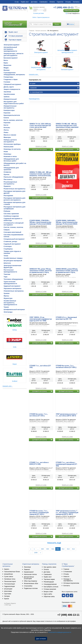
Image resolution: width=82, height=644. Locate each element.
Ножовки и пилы (10, 156)
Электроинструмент (12, 45)
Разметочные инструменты (14, 189)
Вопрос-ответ (48, 592)
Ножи (6, 151)
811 (58, 549)
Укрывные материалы (12, 288)
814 (73, 549)
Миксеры (7, 137)
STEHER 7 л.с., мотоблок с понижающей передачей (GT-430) (67, 464)
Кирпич (7, 569)
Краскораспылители (12, 115)
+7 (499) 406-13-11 (68, 615)
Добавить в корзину (40, 149)
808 (42, 549)
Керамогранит (29, 572)
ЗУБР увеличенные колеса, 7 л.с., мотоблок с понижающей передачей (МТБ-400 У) (67, 513)
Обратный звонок (71, 10)
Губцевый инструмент (12, 84)
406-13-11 (63, 7)
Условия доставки (39, 13)
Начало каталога (41, 31)
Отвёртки (7, 172)
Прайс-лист (25, 2)
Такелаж (7, 274)
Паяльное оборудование (14, 177)
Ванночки (7, 65)
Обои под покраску (30, 581)
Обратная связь (49, 596)
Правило (7, 186)
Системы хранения (11, 214)
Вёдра (6, 68)
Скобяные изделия (11, 216)
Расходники (8, 195)
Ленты (6, 130)
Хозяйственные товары (13, 258)
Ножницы (7, 154)
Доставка (34, 2)
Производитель (34, 99)
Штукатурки (8, 589)
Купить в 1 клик (41, 146)
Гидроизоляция (9, 586)
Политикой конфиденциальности (60, 632)
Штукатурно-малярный (13, 261)
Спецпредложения (50, 584)
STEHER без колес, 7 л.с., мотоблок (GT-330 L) (39, 415)
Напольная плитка (30, 574)
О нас (17, 2)
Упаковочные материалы (14, 291)
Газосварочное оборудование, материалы (14, 74)
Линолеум (27, 567)
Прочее (7, 174)
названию (33, 88)
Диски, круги (9, 87)
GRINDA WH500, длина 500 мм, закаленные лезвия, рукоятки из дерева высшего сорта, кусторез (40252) (67, 271)
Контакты (76, 2)
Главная (32, 31)
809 (48, 549)
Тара (5, 277)
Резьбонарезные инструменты (10, 183)
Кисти (6, 125)
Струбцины (8, 249)
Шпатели (7, 263)
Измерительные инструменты (10, 107)
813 (68, 549)
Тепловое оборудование (13, 279)
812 (63, 549)
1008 (36, 553)
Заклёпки (7, 92)
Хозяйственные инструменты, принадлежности (10, 303)
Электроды (8, 312)
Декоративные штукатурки (29, 578)
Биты (6, 60)
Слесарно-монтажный (12, 232)
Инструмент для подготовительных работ (14, 102)
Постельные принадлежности (10, 271)
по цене (33, 84)
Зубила (7, 97)
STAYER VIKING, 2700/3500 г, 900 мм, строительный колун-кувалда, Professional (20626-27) (41, 222)
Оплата (52, 2)
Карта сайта (48, 594)
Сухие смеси (9, 577)
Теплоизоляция (10, 584)
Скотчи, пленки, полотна (13, 227)
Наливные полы (10, 579)
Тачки (6, 256)
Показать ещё (54, 543)
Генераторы (8, 77)
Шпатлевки (8, 591)
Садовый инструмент (12, 244)
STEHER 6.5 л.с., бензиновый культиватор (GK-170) (66, 318)
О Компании (68, 572)
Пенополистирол (10, 581)
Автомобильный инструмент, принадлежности (10, 49)
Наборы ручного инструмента (10, 141)
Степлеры (8, 246)
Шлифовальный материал (14, 309)
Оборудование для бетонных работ (11, 160)
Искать (57, 24)
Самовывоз (43, 2)
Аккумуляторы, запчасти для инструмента (14, 54)
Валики (7, 70)
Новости (66, 577)
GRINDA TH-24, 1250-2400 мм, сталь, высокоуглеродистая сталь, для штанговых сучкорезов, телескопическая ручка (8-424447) (41, 125)
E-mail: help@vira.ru (73, 13)
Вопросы (71, 24)
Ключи (6, 118)
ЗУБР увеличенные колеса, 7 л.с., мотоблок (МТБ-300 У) (66, 415)
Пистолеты (8, 179)
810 (53, 549)
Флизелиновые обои (31, 583)
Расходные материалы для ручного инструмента (14, 199)
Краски (7, 599)
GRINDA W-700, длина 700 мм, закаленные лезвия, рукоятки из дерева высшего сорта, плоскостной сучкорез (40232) (41, 271)
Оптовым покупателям (71, 583)
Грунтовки (8, 594)
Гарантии (60, 2)
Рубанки (7, 211)
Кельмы (7, 127)
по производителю (36, 92)
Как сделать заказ (50, 567)
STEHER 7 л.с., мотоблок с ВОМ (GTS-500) (39, 463)
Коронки (7, 113)
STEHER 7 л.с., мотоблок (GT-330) (40, 367)
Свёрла (7, 230)
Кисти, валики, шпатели (13, 120)
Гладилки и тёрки (11, 79)
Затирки (7, 596)
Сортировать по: (35, 80)
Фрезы (6, 296)
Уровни (7, 293)
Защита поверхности (12, 89)
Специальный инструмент (14, 239)
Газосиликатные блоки (12, 572)
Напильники (8, 147)
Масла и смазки (10, 135)
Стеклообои (28, 586)
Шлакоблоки (8, 574)
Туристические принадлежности (10, 283)
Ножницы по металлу (12, 149)
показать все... (8, 386)
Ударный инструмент (12, 286)
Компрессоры (9, 110)
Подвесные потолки (31, 588)
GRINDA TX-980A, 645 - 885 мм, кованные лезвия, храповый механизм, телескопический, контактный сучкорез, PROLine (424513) (41, 174)
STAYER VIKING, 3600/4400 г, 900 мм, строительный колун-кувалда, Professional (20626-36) (67, 222)
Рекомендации (49, 582)
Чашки (6, 307)
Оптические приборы (12, 144)
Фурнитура (8, 298)
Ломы (6, 132)
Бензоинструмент (11, 58)
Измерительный (10, 99)
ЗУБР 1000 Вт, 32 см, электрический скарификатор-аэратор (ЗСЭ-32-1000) (41, 319)
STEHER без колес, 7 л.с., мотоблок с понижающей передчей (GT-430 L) (39, 513)
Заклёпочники (9, 94)
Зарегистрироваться (43, 17)
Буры (6, 63)
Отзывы (68, 2)
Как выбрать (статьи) (51, 587)
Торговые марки (49, 579)
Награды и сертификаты (68, 580)
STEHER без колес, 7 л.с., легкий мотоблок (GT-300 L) (66, 367)
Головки (7, 82)
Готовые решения (50, 589)
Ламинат (27, 569)
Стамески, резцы (10, 241)
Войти (34, 17)
